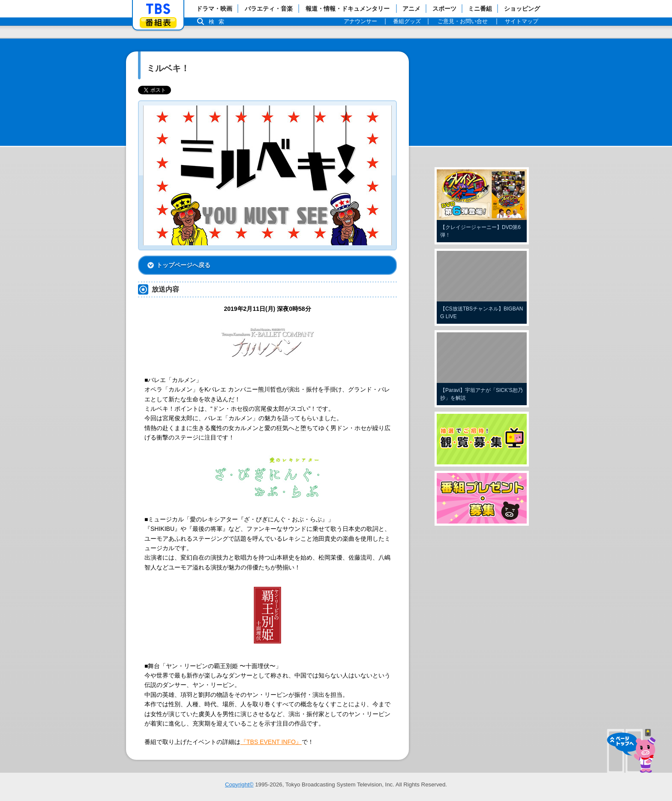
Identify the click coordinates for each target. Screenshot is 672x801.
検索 (219, 22)
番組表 (158, 23)
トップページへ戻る (183, 265)
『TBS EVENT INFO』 (271, 742)
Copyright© (239, 784)
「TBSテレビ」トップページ (158, 9)
